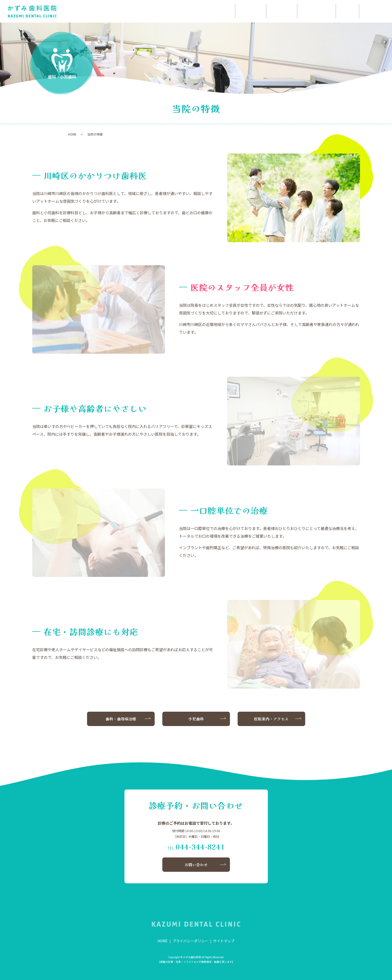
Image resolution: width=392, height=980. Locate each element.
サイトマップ (224, 941)
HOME (182, 11)
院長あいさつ (216, 11)
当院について (255, 11)
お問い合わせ (371, 11)
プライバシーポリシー (190, 941)
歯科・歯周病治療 (297, 11)
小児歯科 (336, 11)
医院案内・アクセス (271, 719)
